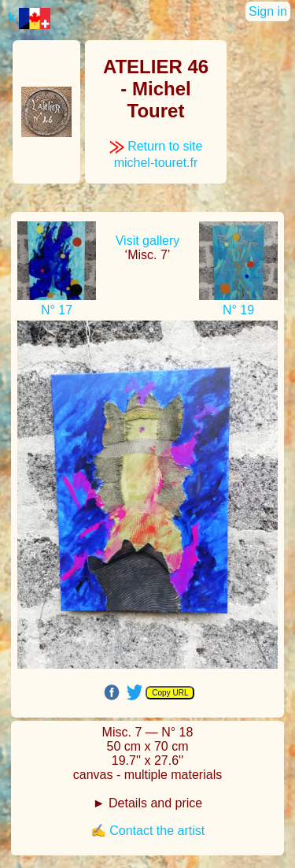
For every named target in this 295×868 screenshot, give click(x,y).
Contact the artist (157, 831)
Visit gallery (148, 241)
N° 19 (238, 310)
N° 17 (57, 310)
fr (29, 18)
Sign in (268, 11)
